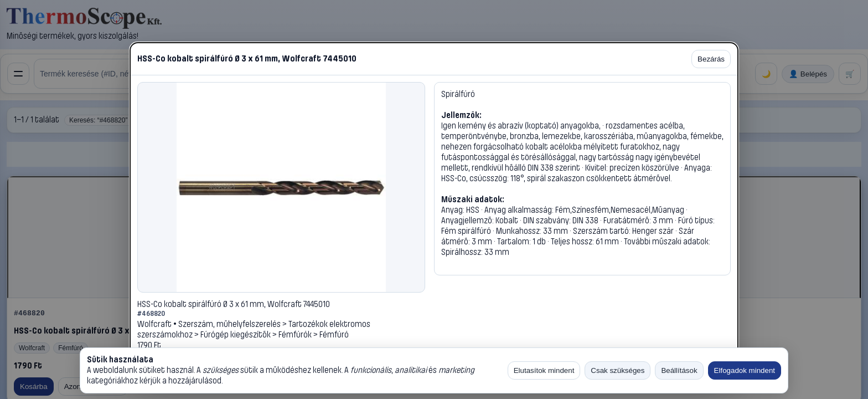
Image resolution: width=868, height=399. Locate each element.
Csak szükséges (618, 370)
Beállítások (679, 370)
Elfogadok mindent (745, 370)
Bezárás (711, 59)
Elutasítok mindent (544, 370)
